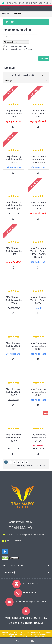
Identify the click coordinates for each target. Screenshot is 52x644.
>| (27, 462)
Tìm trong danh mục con (15, 46)
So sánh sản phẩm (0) (24, 75)
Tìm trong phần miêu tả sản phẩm (18, 49)
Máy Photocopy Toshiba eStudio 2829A (14, 392)
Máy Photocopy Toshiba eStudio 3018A (14, 438)
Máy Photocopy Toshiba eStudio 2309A (14, 159)
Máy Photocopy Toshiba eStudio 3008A (38, 392)
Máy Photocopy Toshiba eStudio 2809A (38, 346)
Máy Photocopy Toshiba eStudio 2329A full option (14, 205)
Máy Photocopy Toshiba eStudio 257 (14, 346)
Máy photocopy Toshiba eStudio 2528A (38, 300)
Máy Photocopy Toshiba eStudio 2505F (38, 205)
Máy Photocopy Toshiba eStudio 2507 (14, 251)
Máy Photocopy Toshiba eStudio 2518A (14, 300)
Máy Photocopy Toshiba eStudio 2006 (14, 114)
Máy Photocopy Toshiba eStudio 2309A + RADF (38, 159)
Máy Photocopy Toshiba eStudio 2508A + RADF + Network (38, 253)
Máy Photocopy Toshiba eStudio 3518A (38, 438)
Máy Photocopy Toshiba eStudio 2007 (38, 114)
